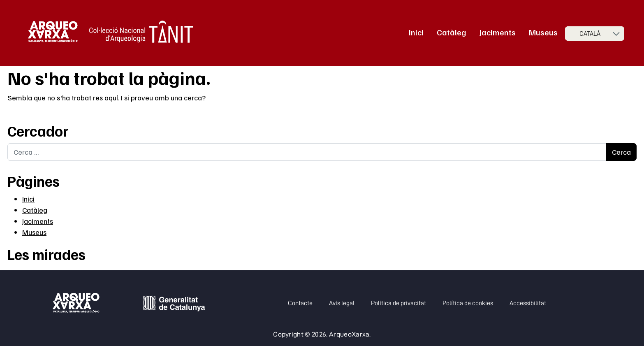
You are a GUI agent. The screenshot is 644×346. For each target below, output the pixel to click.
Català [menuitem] (590, 34)
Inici (416, 32)
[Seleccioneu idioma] (595, 34)
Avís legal (342, 303)
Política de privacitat (398, 303)
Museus (543, 32)
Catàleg (452, 32)
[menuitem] (595, 34)
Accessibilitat (528, 303)
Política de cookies (468, 303)
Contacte (300, 303)
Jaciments (498, 32)
